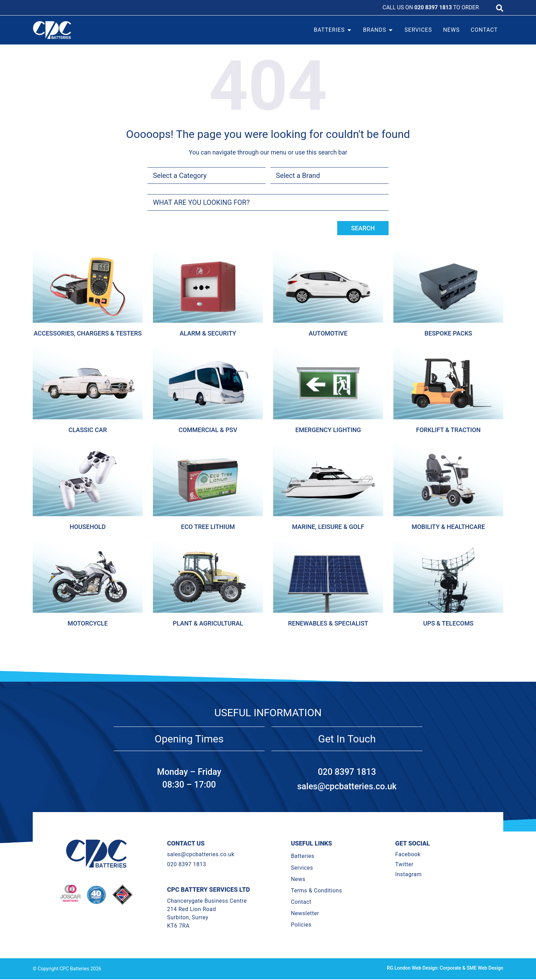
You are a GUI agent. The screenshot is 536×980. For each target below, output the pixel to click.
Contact (301, 902)
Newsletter (305, 913)
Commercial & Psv (208, 430)
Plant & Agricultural (208, 623)
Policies (301, 925)
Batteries (302, 856)
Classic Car (88, 430)
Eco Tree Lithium (208, 527)
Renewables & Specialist (328, 623)
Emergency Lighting (328, 430)
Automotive (328, 333)
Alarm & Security (208, 333)
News (298, 879)
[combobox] (268, 202)
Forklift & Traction (448, 430)
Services (302, 868)
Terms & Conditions (316, 891)
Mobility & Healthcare (448, 527)
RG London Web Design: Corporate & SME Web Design (445, 968)
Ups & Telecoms (448, 623)
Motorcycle (87, 623)
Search (363, 228)
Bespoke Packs (448, 333)
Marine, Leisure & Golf (328, 527)
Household (88, 527)
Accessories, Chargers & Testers (88, 333)
